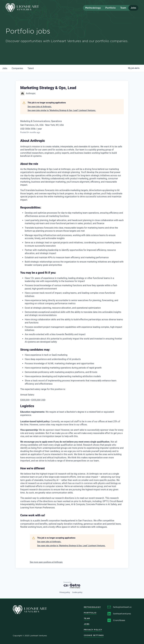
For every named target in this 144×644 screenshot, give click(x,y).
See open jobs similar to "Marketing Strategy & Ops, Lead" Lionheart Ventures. (62, 110)
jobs (5, 68)
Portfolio (111, 8)
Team (123, 8)
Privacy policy (65, 592)
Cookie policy (77, 592)
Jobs (133, 8)
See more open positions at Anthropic (46, 562)
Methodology (93, 8)
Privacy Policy (93, 630)
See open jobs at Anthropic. (40, 107)
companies (17, 68)
